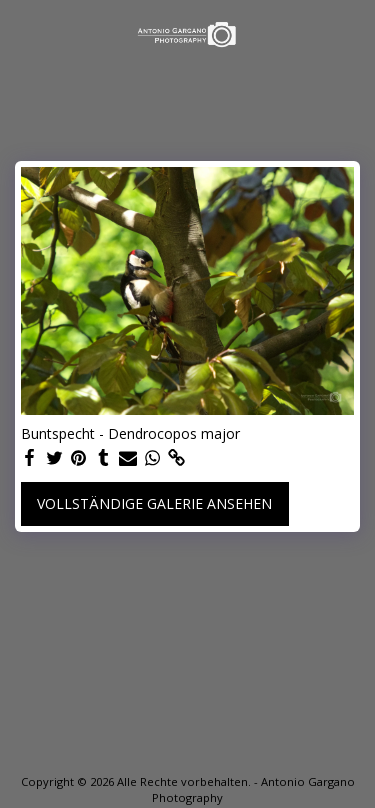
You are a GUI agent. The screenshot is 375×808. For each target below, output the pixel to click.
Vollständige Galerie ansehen (154, 503)
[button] (22, 33)
